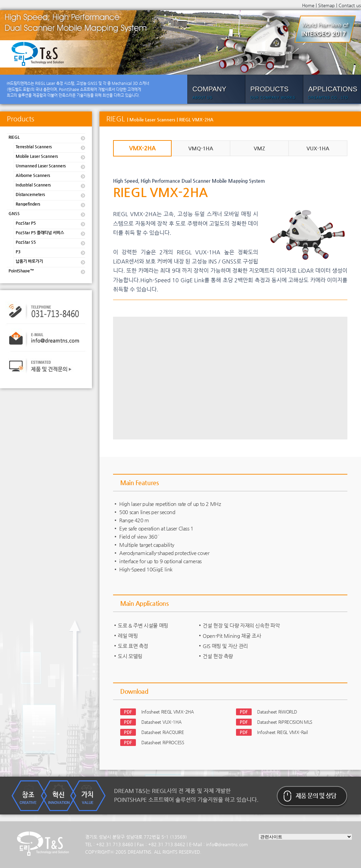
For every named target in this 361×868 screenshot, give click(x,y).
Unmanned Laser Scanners (41, 166)
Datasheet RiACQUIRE (163, 732)
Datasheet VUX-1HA (161, 722)
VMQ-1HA (201, 148)
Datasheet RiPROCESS (163, 742)
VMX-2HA (142, 148)
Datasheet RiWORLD (277, 712)
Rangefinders (28, 204)
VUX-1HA (318, 148)
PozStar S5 (26, 242)
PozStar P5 (26, 223)
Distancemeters (30, 194)
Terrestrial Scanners (34, 147)
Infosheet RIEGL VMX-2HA (168, 712)
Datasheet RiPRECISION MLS (285, 722)
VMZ (259, 148)
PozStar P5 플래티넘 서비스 (40, 233)
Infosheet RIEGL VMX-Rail (282, 732)
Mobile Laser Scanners (37, 156)
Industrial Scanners (33, 185)
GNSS (14, 213)
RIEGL (14, 137)
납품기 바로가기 (29, 261)
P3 (18, 252)
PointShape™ (21, 271)
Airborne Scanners (33, 175)
